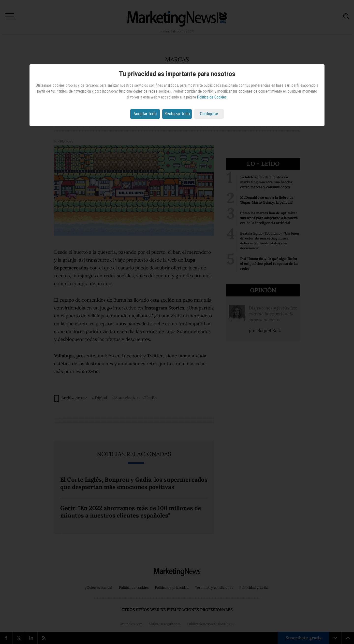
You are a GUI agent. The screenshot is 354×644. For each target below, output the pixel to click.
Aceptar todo (145, 114)
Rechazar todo (177, 114)
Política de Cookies (212, 97)
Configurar (209, 114)
